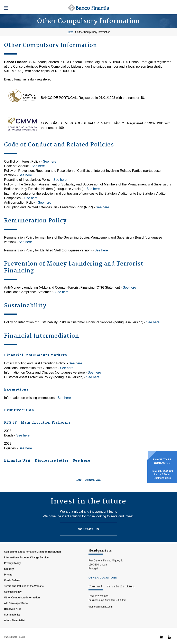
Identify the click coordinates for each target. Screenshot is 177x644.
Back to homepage (89, 480)
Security (9, 578)
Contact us (88, 529)
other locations (103, 587)
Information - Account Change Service (26, 566)
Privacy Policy (12, 572)
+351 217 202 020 (98, 605)
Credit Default (12, 589)
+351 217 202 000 (162, 471)
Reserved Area (13, 618)
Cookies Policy (13, 601)
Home (70, 32)
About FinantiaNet (15, 629)
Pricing (8, 584)
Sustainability (12, 624)
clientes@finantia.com (101, 616)
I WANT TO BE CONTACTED (162, 461)
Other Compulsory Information (94, 32)
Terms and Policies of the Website (24, 595)
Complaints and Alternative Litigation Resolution (32, 561)
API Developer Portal (16, 612)
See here (50, 161)
